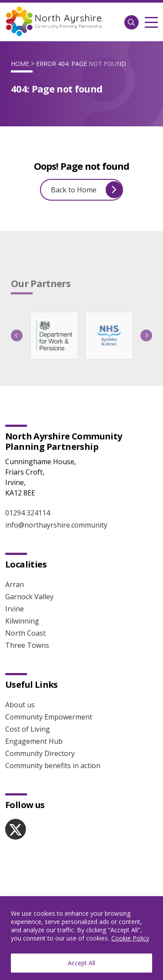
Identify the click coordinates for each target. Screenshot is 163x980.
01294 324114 (28, 513)
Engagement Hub (34, 741)
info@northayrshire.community (56, 525)
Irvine (15, 609)
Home (20, 64)
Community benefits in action (53, 766)
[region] (81, 938)
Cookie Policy (130, 938)
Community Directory (40, 753)
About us (20, 705)
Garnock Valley (29, 597)
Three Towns (27, 645)
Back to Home (87, 190)
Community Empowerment (49, 717)
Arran (15, 584)
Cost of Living (28, 729)
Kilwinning (22, 621)
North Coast (25, 633)
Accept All (81, 963)
